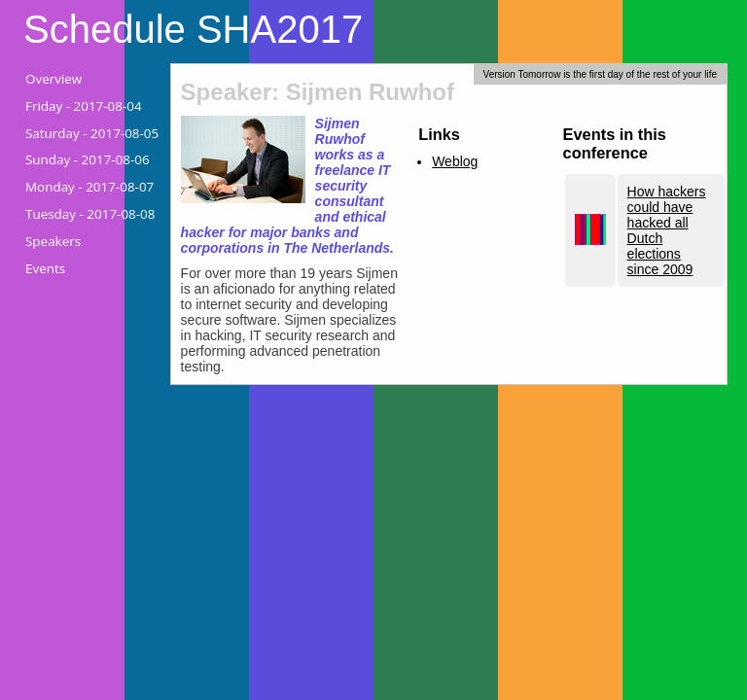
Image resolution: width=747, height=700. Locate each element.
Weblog (455, 161)
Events (45, 268)
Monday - (89, 187)
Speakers (53, 241)
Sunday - (88, 159)
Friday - (84, 106)
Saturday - (92, 133)
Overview (53, 79)
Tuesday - (90, 214)
